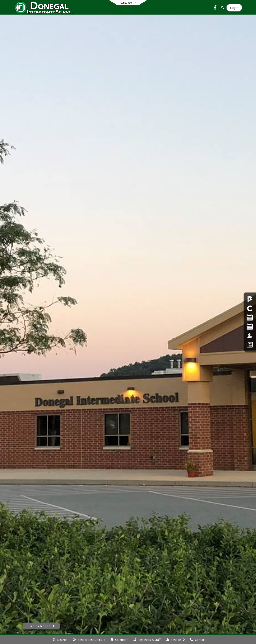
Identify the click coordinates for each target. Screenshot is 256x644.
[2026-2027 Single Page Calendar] (250, 327)
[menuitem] (60, 639)
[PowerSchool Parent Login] (250, 299)
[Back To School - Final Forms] (250, 345)
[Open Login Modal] (234, 8)
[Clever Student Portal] (250, 308)
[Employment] (250, 336)
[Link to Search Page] (222, 8)
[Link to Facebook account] (215, 8)
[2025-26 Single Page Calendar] (250, 317)
